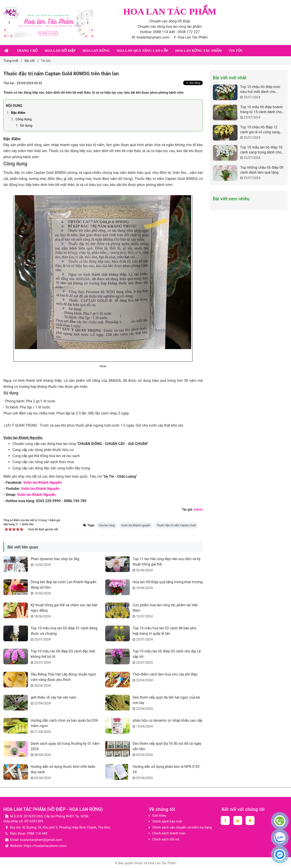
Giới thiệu (159, 816)
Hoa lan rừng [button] (96, 51)
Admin (198, 510)
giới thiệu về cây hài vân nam (53, 697)
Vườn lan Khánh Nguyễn (42, 483)
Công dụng (24, 119)
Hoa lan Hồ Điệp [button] (60, 51)
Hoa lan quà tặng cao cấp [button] (142, 51)
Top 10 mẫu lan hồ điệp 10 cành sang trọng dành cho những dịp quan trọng (261, 150)
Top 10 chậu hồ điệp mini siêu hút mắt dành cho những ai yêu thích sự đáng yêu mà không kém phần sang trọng (262, 90)
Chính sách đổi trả (166, 839)
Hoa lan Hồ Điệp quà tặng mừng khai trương (167, 582)
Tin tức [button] (236, 51)
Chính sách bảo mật (167, 821)
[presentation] (10, 22)
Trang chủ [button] (27, 51)
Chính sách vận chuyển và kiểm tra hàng (182, 827)
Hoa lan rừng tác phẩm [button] (198, 51)
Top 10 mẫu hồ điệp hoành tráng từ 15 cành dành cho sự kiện (261, 110)
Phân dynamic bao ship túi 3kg (57, 559)
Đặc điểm (18, 113)
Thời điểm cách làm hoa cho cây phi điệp (165, 674)
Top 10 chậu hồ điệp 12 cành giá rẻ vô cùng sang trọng (260, 130)
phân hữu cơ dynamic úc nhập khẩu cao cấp (167, 720)
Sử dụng (26, 125)
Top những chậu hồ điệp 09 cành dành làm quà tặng (262, 170)
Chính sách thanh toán (169, 833)
